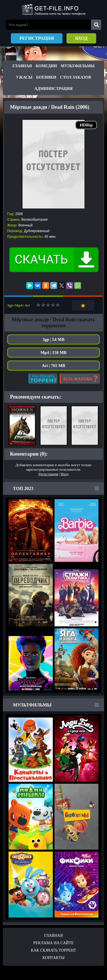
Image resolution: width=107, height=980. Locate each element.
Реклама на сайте (53, 943)
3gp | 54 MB (53, 339)
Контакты (53, 958)
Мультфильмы (78, 66)
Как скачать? (43, 379)
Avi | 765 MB (53, 366)
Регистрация (37, 38)
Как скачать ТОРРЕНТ (53, 950)
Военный (26, 225)
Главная (22, 66)
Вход (81, 38)
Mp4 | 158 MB (53, 353)
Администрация (54, 89)
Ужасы (24, 77)
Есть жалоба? (80, 379)
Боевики (46, 77)
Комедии (46, 66)
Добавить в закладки (83, 305)
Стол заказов (76, 77)
